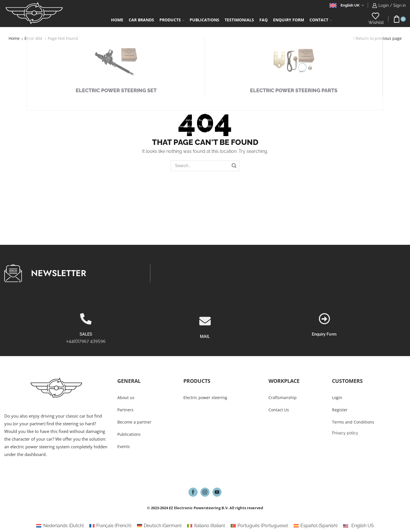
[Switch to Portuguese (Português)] (259, 526)
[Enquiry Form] (395, 319)
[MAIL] (205, 342)
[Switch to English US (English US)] (358, 526)
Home (117, 20)
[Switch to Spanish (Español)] (315, 526)
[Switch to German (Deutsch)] (159, 526)
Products (172, 20)
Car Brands (141, 20)
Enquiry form (289, 20)
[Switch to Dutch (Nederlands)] (60, 526)
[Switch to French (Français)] (110, 526)
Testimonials (239, 20)
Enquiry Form (396, 334)
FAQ (264, 20)
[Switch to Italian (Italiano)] (206, 526)
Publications (204, 20)
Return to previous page (379, 38)
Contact (321, 20)
